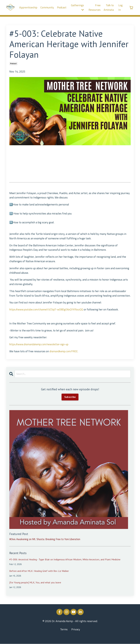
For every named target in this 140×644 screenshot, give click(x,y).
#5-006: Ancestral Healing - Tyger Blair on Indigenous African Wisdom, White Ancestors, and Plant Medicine (65, 560)
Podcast (62, 7)
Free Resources (95, 7)
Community (47, 7)
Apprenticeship (28, 7)
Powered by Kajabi (70, 636)
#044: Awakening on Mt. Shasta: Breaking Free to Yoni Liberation (48, 539)
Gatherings (77, 7)
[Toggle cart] (131, 8)
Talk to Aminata (109, 7)
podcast (13, 64)
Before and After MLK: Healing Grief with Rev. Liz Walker (39, 571)
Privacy (76, 630)
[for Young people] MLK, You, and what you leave (35, 583)
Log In (120, 7)
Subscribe (70, 397)
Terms (64, 630)
